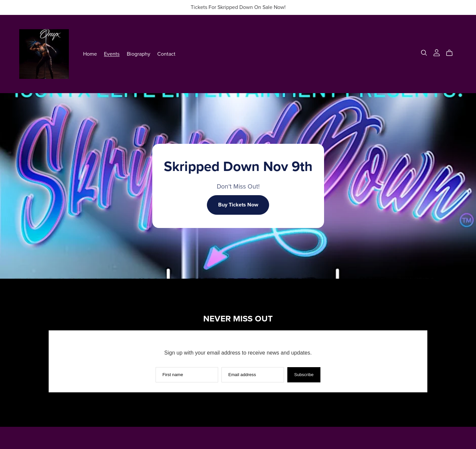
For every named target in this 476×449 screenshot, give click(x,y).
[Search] (424, 53)
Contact (166, 54)
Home (90, 54)
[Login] (437, 52)
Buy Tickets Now (238, 205)
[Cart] (452, 53)
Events (112, 54)
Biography (139, 54)
